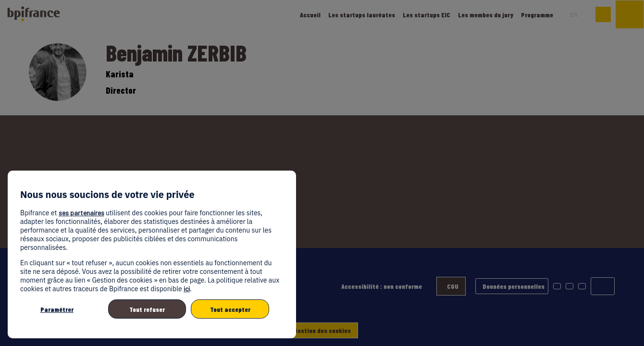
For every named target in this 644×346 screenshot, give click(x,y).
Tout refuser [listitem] (147, 309)
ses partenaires (81, 213)
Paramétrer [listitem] (57, 309)
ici (187, 289)
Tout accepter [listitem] (230, 309)
